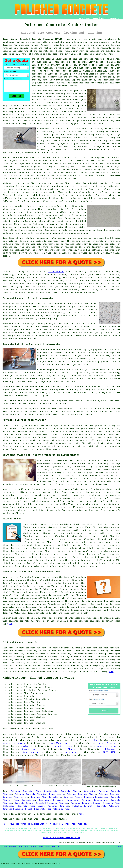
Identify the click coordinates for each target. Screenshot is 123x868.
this (10, 624)
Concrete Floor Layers (15, 797)
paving (25, 746)
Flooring (56, 847)
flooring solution (13, 672)
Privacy (119, 847)
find (11, 648)
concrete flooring (42, 68)
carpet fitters (63, 746)
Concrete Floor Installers (46, 797)
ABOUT (96, 18)
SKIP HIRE (109, 752)
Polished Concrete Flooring (31, 794)
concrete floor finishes (88, 527)
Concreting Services (51, 800)
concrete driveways (14, 743)
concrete (114, 287)
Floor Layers (57, 794)
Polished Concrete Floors (81, 794)
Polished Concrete (22, 791)
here (111, 672)
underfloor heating (61, 743)
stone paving (30, 752)
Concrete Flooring (13, 809)
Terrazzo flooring (13, 425)
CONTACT (104, 18)
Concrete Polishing (108, 806)
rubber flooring (107, 743)
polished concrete (63, 42)
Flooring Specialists (96, 797)
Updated (33, 847)
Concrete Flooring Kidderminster (69, 824)
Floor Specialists (47, 791)
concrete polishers (38, 284)
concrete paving (107, 746)
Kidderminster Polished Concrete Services (38, 678)
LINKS (88, 18)
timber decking (31, 749)
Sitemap (4, 847)
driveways (110, 749)
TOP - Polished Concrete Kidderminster (25, 824)
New (26, 847)
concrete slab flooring (105, 536)
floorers (72, 749)
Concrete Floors (70, 791)
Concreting (89, 791)
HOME (81, 18)
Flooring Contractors (95, 800)
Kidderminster (56, 272)
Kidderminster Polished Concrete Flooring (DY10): (33, 39)
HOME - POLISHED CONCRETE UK (61, 837)
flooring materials (95, 71)
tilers (95, 740)
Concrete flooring (13, 272)
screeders (70, 752)
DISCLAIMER (115, 18)
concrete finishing (69, 551)
